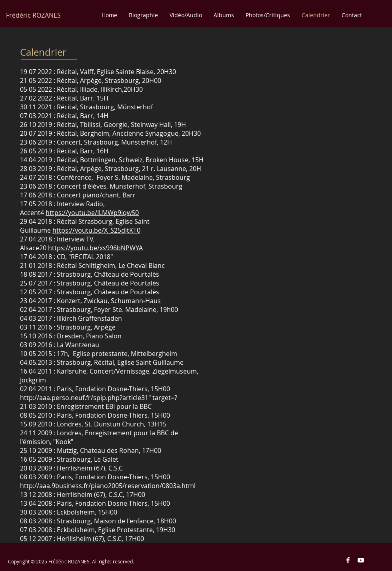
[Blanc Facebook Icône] (348, 560)
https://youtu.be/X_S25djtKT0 (96, 230)
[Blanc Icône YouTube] (361, 560)
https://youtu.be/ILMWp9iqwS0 (92, 213)
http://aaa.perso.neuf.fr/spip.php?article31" (85, 398)
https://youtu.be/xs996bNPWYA (95, 248)
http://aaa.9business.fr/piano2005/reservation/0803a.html (108, 486)
